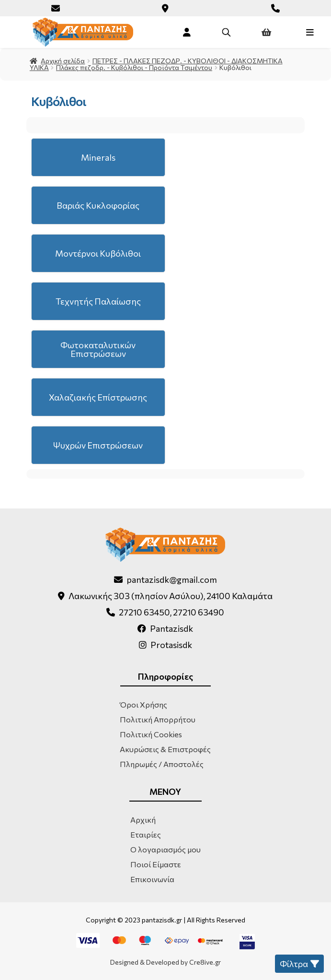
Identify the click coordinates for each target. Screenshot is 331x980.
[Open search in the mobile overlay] (226, 32)
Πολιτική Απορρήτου (158, 719)
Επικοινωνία (152, 879)
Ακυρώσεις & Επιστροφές (165, 749)
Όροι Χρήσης (143, 704)
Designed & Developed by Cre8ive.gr (165, 962)
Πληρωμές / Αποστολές (162, 764)
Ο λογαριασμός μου (165, 849)
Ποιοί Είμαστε (156, 864)
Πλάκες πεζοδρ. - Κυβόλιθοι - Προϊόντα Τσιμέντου (134, 67)
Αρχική (143, 820)
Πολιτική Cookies (151, 734)
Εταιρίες (146, 834)
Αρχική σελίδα (63, 61)
